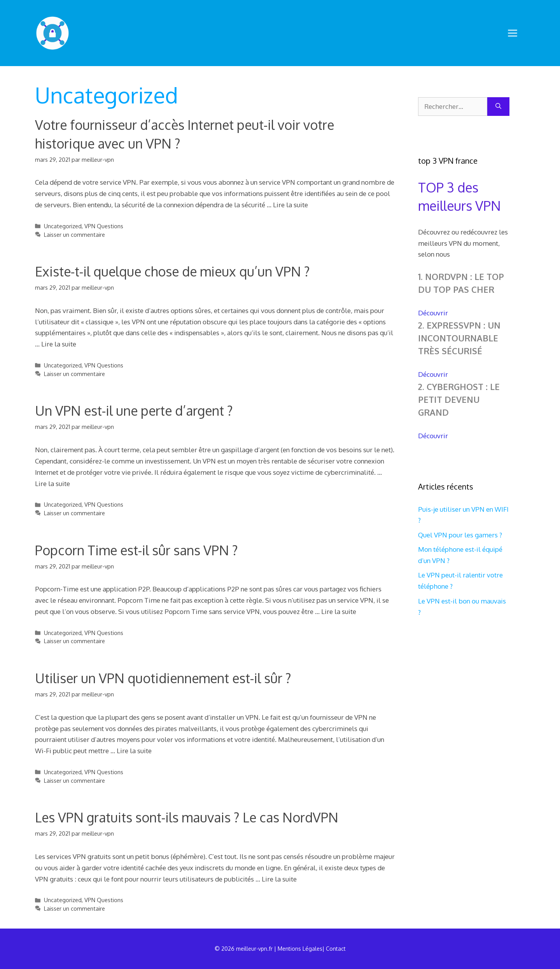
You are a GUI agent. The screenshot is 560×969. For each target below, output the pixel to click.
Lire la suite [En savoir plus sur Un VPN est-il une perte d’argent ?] (52, 484)
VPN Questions (104, 226)
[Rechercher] (498, 107)
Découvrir (433, 313)
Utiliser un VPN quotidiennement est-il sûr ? (163, 678)
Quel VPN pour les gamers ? (460, 535)
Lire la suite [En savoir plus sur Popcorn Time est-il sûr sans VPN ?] (339, 611)
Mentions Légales (300, 949)
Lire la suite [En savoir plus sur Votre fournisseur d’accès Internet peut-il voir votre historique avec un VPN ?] (290, 205)
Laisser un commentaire (74, 234)
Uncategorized (63, 226)
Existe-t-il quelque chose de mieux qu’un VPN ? (172, 271)
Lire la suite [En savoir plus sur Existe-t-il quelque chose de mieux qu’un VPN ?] (59, 344)
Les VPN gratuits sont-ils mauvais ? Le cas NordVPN (187, 817)
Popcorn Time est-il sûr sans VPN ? (136, 550)
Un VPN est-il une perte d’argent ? (134, 410)
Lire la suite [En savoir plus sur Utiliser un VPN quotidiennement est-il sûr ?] (134, 751)
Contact (336, 949)
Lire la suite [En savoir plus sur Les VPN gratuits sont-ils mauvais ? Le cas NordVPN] (279, 879)
